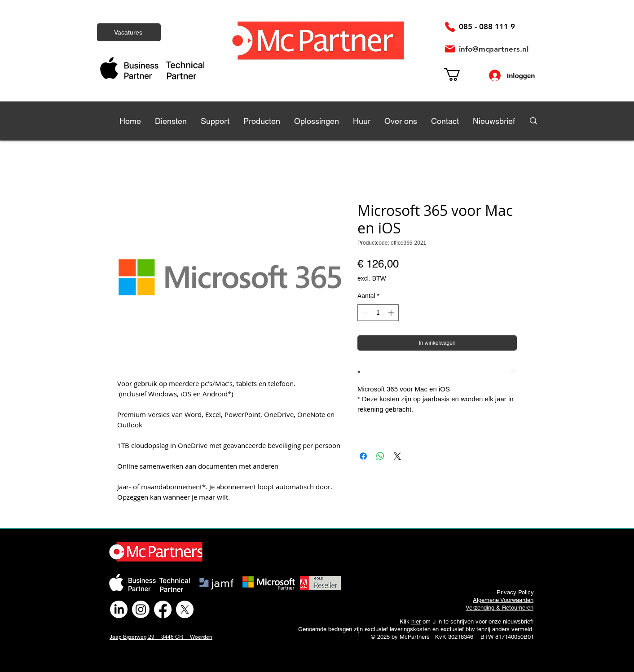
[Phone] (450, 27)
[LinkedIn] (119, 609)
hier (416, 621)
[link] (460, 75)
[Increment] (392, 313)
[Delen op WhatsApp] (380, 456)
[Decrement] (364, 313)
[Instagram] (141, 609)
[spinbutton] (378, 313)
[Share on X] (397, 456)
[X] (185, 609)
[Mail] (450, 49)
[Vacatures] (129, 32)
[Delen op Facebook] (363, 456)
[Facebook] (163, 609)
